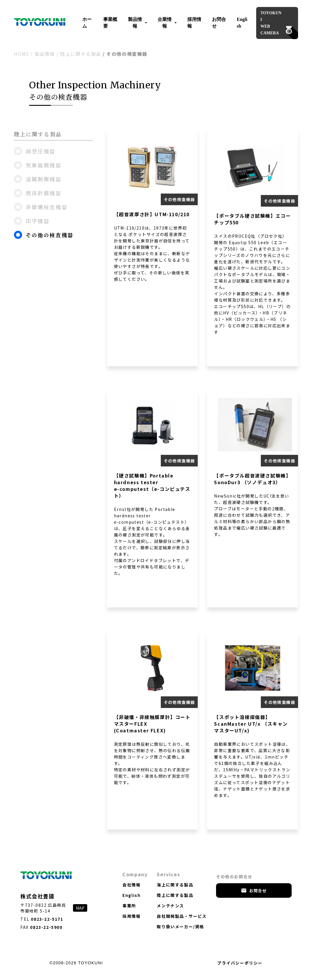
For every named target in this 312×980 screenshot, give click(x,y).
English (242, 23)
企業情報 (167, 23)
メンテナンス (170, 906)
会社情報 (131, 885)
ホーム (87, 23)
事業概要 (110, 23)
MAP (80, 908)
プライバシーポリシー (240, 963)
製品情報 (138, 23)
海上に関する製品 (175, 885)
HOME (22, 54)
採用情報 (194, 23)
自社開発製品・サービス (182, 916)
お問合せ (219, 23)
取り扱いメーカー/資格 (180, 927)
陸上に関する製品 (81, 54)
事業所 (129, 906)
